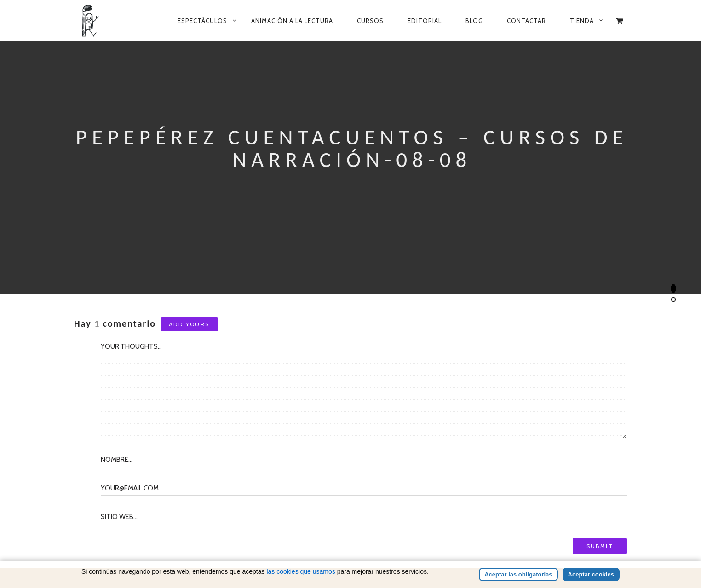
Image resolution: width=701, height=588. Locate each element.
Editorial (425, 21)
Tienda (582, 21)
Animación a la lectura (292, 21)
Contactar (526, 21)
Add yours (189, 324)
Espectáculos (202, 21)
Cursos (370, 21)
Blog (474, 21)
